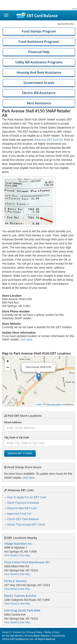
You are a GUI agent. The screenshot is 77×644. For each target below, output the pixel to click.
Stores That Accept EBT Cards (26, 525)
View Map (25, 555)
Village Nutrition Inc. (18, 544)
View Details (11, 555)
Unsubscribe (58, 636)
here (74, 9)
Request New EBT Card (22, 508)
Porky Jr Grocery (15, 581)
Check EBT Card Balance (23, 519)
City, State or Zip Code (17, 437)
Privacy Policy (35, 632)
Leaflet (39, 404)
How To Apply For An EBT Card (27, 497)
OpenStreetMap (54, 404)
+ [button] (8, 362)
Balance (42, 16)
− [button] (8, 368)
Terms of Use (52, 632)
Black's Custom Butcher (20, 596)
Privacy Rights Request (37, 636)
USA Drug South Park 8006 (22, 610)
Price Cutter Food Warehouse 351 (27, 562)
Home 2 (6, 632)
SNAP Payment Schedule (23, 503)
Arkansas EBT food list (48, 140)
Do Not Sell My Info (12, 636)
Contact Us (19, 632)
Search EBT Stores (20, 453)
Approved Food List (19, 514)
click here (26, 339)
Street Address (13, 422)
